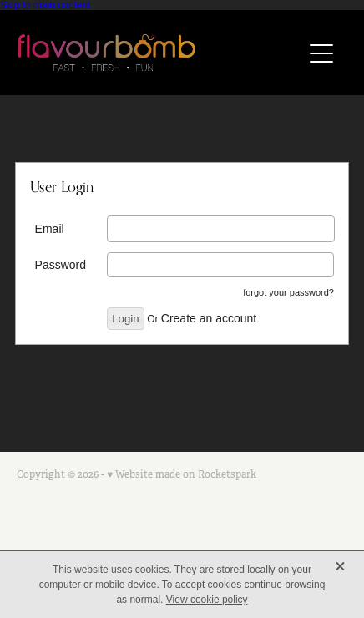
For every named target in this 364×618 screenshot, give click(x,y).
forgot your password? (288, 292)
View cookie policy (207, 600)
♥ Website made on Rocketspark (182, 474)
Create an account (209, 318)
